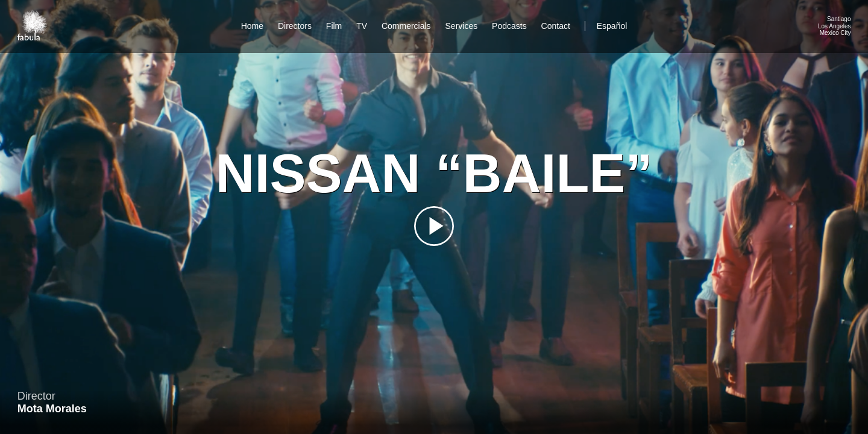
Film (334, 26)
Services (462, 26)
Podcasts (509, 26)
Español (612, 26)
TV (362, 26)
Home (252, 26)
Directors (295, 26)
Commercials (406, 26)
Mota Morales (52, 409)
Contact (557, 26)
